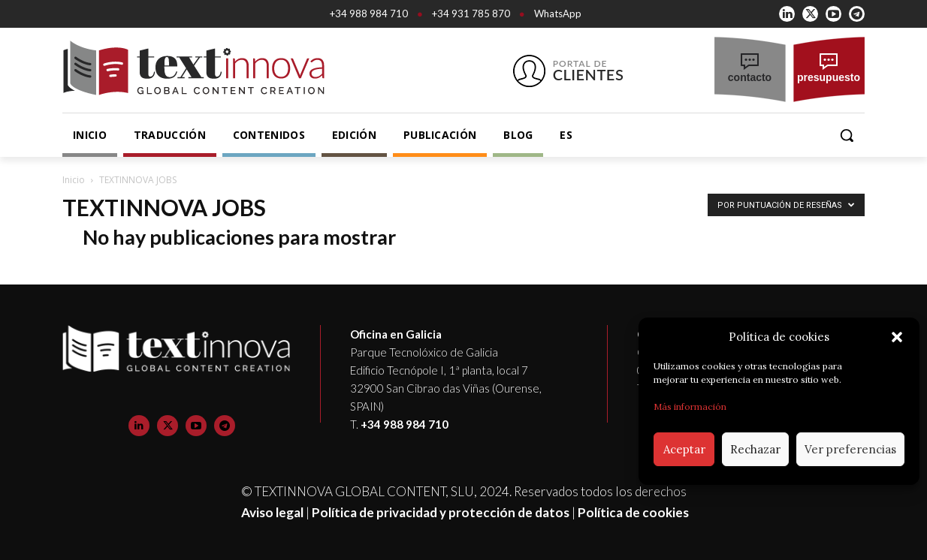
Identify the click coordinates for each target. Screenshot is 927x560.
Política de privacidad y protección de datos (441, 512)
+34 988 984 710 (369, 14)
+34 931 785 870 (471, 14)
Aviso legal (272, 512)
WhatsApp (558, 14)
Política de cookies (633, 512)
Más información (690, 406)
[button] (897, 337)
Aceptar (684, 449)
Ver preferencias (850, 449)
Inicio (74, 180)
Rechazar (755, 449)
